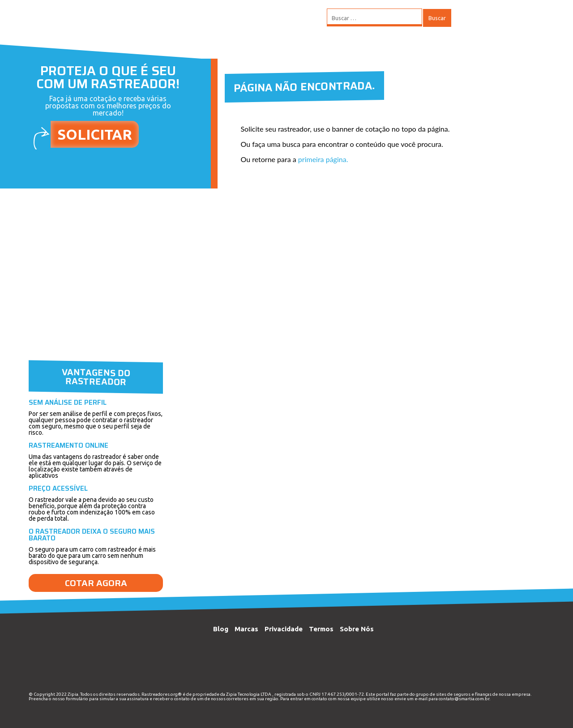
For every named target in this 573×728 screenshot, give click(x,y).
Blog (221, 629)
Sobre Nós (357, 629)
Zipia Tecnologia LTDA (249, 694)
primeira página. (323, 159)
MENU (479, 18)
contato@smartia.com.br (464, 699)
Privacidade (284, 629)
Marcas (246, 629)
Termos (321, 629)
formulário (77, 699)
